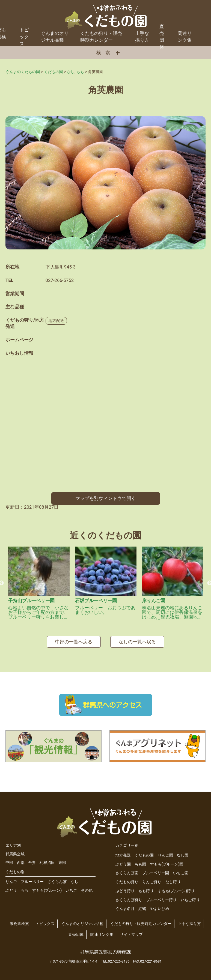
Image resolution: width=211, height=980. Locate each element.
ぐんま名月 (125, 906)
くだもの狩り (127, 879)
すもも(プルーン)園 (167, 861)
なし (75, 879)
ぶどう (11, 888)
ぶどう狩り (125, 888)
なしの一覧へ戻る (137, 639)
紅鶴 (142, 906)
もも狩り (146, 888)
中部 (9, 860)
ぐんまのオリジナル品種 (39, 34)
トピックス (45, 921)
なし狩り (173, 879)
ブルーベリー (32, 879)
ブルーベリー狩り (161, 897)
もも (25, 888)
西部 (21, 860)
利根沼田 (47, 860)
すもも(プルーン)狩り (176, 888)
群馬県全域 (15, 851)
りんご (11, 879)
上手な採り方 (126, 34)
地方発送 (123, 852)
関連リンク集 (169, 34)
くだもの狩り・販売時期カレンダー (86, 34)
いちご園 (181, 870)
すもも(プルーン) (47, 888)
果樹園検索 (19, 921)
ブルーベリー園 (156, 870)
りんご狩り (152, 879)
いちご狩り (190, 897)
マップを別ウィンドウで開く (105, 495)
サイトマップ (131, 932)
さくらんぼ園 (127, 870)
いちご (71, 888)
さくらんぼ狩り (129, 897)
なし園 (183, 852)
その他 (87, 888)
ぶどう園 (123, 861)
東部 (62, 860)
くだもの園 (144, 852)
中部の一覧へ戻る (74, 639)
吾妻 (32, 860)
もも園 (140, 861)
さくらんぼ (57, 879)
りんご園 (165, 852)
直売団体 (146, 34)
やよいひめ (160, 906)
